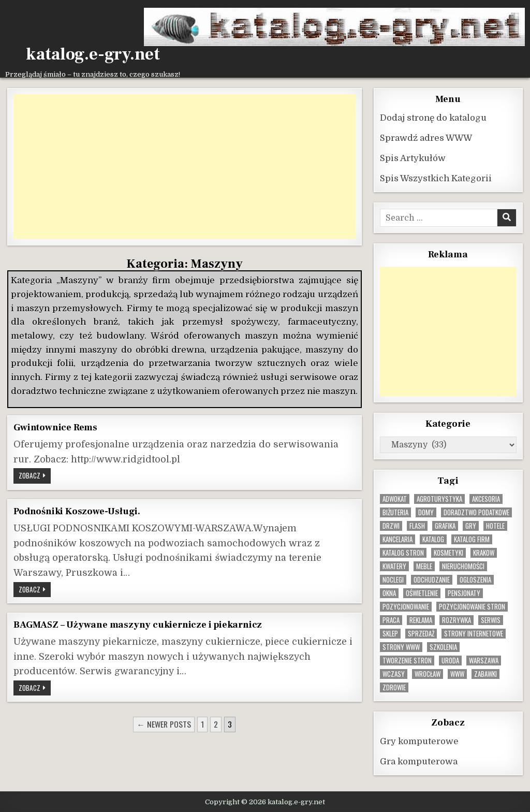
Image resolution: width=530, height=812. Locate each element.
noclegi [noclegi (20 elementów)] (393, 579)
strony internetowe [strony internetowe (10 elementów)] (474, 633)
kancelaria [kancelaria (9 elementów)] (397, 539)
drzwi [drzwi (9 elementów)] (391, 525)
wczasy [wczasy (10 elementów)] (394, 673)
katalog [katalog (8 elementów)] (433, 539)
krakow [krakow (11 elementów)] (484, 552)
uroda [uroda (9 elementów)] (450, 660)
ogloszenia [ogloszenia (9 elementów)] (475, 579)
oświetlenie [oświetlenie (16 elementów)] (422, 593)
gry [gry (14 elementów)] (471, 525)
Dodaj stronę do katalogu (433, 117)
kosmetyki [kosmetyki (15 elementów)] (448, 552)
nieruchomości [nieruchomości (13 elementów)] (463, 566)
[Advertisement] (184, 166)
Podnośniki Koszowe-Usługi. (77, 511)
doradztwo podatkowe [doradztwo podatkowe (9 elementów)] (476, 512)
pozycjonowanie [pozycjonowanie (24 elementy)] (406, 606)
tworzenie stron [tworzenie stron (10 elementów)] (407, 660)
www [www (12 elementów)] (457, 673)
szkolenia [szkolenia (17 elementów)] (443, 647)
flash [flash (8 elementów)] (417, 525)
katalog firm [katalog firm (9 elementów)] (472, 539)
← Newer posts (164, 723)
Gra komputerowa (419, 761)
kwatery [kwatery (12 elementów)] (394, 566)
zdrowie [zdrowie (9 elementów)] (394, 687)
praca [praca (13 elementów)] (391, 620)
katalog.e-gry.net (93, 54)
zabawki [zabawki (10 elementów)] (485, 673)
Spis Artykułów (413, 158)
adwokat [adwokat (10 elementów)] (395, 498)
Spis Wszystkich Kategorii (436, 178)
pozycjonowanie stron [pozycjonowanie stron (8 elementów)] (472, 606)
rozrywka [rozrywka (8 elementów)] (457, 620)
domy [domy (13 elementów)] (426, 512)
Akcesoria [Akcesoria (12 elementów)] (486, 498)
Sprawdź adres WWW (426, 137)
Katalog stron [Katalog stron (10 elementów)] (403, 552)
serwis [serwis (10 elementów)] (491, 620)
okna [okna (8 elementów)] (389, 593)
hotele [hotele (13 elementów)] (495, 525)
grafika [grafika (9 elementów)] (445, 525)
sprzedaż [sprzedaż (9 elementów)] (421, 633)
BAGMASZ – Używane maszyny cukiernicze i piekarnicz (138, 624)
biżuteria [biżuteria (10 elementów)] (395, 512)
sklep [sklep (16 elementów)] (390, 633)
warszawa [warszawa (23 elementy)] (484, 660)
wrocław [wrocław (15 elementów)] (428, 673)
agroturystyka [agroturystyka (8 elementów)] (439, 498)
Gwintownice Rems (55, 427)
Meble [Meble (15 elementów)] (424, 566)
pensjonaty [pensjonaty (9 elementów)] (464, 593)
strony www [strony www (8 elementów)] (401, 647)
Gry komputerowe (419, 741)
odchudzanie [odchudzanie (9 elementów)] (432, 579)
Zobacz (35, 476)
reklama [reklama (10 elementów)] (421, 620)
